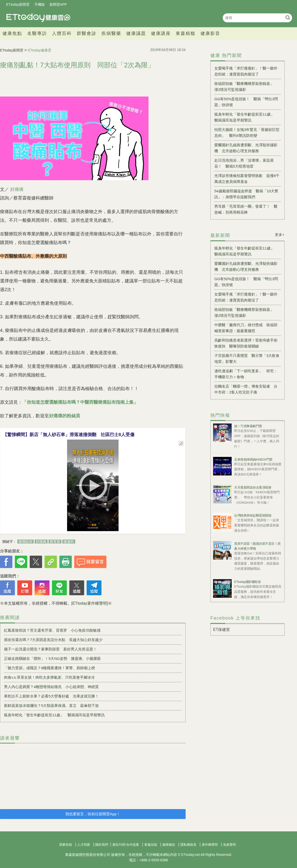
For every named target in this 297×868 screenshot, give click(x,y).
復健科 (69, 542)
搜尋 (288, 17)
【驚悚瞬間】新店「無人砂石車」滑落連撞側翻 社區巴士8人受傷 (69, 435)
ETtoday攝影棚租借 (247, 582)
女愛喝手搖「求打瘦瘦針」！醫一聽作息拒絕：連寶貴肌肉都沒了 (246, 71)
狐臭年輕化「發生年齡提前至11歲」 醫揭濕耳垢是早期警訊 (54, 715)
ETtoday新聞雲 (18, 4)
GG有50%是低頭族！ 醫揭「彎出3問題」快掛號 (246, 102)
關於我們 (102, 845)
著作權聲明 (210, 845)
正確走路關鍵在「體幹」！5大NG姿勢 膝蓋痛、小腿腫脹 (52, 658)
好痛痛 (17, 189)
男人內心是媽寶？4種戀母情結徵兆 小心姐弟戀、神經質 (51, 687)
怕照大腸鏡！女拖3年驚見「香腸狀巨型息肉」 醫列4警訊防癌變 (247, 133)
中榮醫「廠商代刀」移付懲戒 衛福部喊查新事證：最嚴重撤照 (246, 328)
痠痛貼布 (25, 542)
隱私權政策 (188, 845)
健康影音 (210, 33)
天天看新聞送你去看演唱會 (253, 487)
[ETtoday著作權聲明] (90, 603)
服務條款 (169, 845)
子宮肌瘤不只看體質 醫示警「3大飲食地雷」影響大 (247, 359)
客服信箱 (151, 845)
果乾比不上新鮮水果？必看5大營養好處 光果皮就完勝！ (51, 696)
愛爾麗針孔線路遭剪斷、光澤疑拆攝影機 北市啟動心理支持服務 (246, 148)
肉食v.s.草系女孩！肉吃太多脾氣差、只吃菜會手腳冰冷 (49, 677)
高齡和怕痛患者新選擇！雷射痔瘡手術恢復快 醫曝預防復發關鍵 (246, 343)
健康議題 (136, 33)
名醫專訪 (37, 33)
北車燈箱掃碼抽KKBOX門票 (253, 459)
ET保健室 (222, 630)
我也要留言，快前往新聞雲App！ (93, 814)
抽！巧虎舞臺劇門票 (248, 426)
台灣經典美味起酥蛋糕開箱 (253, 515)
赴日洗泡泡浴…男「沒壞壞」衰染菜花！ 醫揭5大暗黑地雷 (244, 163)
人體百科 (62, 33)
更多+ (280, 235)
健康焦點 (12, 33)
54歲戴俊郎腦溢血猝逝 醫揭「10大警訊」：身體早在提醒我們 (246, 194)
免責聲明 (229, 845)
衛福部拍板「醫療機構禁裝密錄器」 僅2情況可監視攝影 (246, 87)
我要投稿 (66, 845)
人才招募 (84, 845)
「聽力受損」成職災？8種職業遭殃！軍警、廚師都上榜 (49, 668)
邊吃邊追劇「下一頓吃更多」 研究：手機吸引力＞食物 (246, 374)
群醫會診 (87, 33)
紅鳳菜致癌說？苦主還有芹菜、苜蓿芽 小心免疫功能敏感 (52, 630)
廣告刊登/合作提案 (126, 845)
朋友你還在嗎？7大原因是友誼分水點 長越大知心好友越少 (53, 640)
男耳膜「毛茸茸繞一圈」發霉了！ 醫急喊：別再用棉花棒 (246, 209)
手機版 (40, 4)
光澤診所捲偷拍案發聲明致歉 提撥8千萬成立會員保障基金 (247, 179)
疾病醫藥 (111, 33)
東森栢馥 (186, 33)
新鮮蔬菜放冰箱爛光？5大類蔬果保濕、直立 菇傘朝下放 (51, 706)
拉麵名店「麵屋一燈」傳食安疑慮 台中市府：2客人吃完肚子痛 (246, 389)
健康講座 (161, 33)
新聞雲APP (58, 4)
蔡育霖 (55, 542)
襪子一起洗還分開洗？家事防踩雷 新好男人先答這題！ (50, 649)
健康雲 (38, 18)
